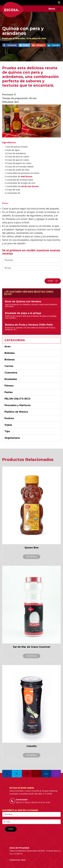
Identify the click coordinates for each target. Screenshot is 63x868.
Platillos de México (16, 412)
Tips (7, 431)
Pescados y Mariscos (17, 405)
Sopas (8, 425)
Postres (9, 418)
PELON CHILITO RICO (17, 399)
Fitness (9, 386)
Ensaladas (11, 379)
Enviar (11, 829)
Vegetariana (12, 438)
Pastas (9, 392)
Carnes (9, 366)
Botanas (10, 360)
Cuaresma (11, 373)
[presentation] (43, 831)
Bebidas (10, 353)
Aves (8, 346)
